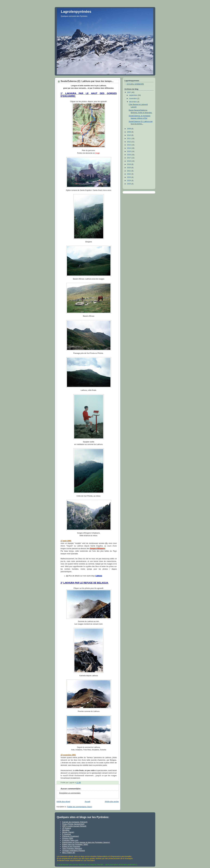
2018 (129, 161)
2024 (129, 181)
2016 (129, 155)
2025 (129, 184)
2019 (129, 164)
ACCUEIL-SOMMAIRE (135, 84)
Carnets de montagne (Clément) (75, 822)
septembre (133, 95)
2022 (129, 174)
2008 (129, 129)
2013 (129, 145)
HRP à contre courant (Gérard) (74, 826)
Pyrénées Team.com (70, 840)
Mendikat (66, 830)
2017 (129, 158)
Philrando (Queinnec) (71, 836)
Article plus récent (63, 802)
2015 (129, 151)
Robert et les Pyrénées (71, 846)
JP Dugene (67, 828)
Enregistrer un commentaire (70, 793)
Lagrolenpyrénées (76, 12)
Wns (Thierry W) (69, 853)
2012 (129, 142)
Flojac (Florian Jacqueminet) (73, 824)
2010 (129, 135)
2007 (129, 92)
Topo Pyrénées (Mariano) (72, 848)
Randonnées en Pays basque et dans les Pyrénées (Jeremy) (86, 842)
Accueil (88, 802)
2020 (129, 168)
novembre (133, 99)
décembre (133, 102)
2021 (129, 171)
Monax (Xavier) (68, 832)
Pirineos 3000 (68, 838)
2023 (129, 177)
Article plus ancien (112, 802)
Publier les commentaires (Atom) (80, 807)
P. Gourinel (66, 834)
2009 (129, 132)
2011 (129, 139)
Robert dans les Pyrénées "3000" (75, 844)
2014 (129, 148)
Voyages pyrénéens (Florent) (74, 851)
